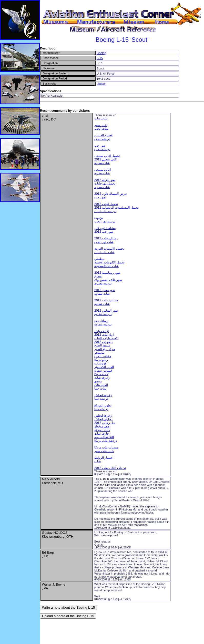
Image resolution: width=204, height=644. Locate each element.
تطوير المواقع (103, 405)
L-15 (100, 58)
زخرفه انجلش (103, 416)
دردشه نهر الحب (105, 221)
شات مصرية (102, 173)
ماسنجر (99, 353)
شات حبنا (100, 389)
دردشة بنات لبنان (105, 211)
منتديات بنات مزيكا (106, 447)
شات (98, 461)
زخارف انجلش (103, 419)
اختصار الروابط (104, 458)
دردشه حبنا (101, 409)
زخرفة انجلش (103, 395)
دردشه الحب (102, 139)
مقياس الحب (103, 356)
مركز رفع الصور (105, 349)
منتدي (98, 381)
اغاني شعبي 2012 (106, 159)
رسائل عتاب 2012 (106, 238)
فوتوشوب (100, 363)
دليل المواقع (102, 430)
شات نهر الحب (104, 242)
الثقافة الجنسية (104, 437)
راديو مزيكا (101, 360)
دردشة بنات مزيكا (106, 441)
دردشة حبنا (101, 399)
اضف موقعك (102, 426)
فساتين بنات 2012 (106, 300)
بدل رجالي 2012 (105, 423)
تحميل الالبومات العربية (109, 249)
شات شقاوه (102, 304)
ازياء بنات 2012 (104, 335)
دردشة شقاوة (103, 314)
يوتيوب (99, 218)
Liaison (101, 84)
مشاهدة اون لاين (105, 228)
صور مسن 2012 (105, 290)
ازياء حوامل (101, 331)
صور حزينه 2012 (105, 180)
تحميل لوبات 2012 (106, 204)
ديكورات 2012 (103, 342)
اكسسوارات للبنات (106, 338)
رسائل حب (101, 321)
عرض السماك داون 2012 (111, 194)
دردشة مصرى (103, 283)
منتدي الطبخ (102, 345)
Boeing (101, 53)
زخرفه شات (102, 378)
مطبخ (98, 276)
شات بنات (101, 118)
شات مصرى (102, 187)
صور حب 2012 (104, 232)
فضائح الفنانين (103, 135)
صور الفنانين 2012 (106, 311)
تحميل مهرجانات (105, 183)
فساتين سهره (103, 371)
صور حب (100, 146)
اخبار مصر (101, 125)
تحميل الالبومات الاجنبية (109, 262)
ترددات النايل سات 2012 (110, 468)
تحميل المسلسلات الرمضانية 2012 (116, 208)
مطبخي (99, 259)
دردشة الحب (102, 149)
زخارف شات (102, 434)
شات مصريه (102, 163)
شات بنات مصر (104, 451)
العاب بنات (101, 385)
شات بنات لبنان (104, 252)
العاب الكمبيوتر (104, 367)
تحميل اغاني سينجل (107, 156)
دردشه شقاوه (103, 324)
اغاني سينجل (103, 170)
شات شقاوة (102, 294)
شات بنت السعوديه (106, 266)
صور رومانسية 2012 (107, 273)
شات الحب (101, 129)
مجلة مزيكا (101, 374)
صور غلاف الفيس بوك (108, 280)
